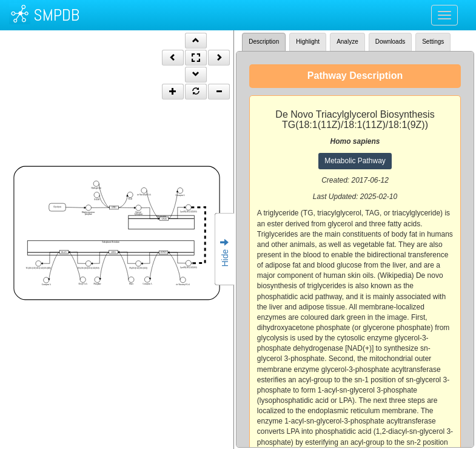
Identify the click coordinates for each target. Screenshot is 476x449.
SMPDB (56, 15)
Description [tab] (264, 42)
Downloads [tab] (390, 42)
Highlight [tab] (308, 42)
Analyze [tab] (347, 42)
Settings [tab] (433, 42)
